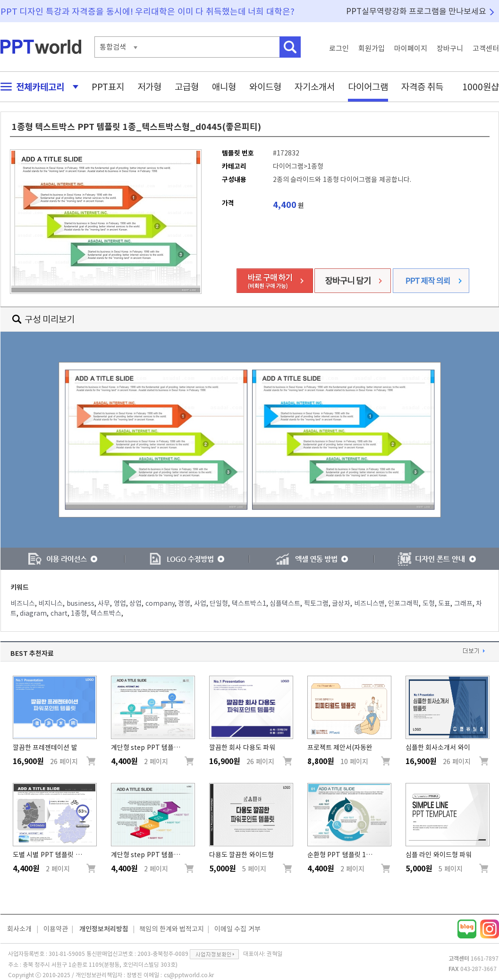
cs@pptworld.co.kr (189, 975)
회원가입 (372, 48)
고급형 (187, 87)
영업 (120, 603)
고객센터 (486, 48)
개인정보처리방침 (104, 929)
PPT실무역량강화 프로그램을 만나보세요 (416, 11)
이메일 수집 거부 (237, 929)
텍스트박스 (106, 613)
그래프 (463, 603)
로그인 (339, 48)
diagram (33, 613)
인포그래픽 (403, 603)
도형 (429, 603)
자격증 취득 (423, 87)
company (160, 603)
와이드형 (265, 87)
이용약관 (56, 929)
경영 (184, 603)
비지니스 (51, 603)
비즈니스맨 (369, 603)
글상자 (341, 603)
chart (59, 613)
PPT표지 (108, 87)
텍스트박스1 (249, 603)
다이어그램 (368, 87)
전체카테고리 (37, 87)
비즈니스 (23, 603)
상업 (135, 603)
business (80, 603)
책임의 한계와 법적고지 (172, 929)
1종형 (79, 613)
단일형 (219, 603)
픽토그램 (316, 603)
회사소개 (19, 929)
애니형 (224, 87)
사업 (200, 603)
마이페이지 (411, 48)
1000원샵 (481, 87)
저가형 (149, 87)
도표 (444, 603)
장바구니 (450, 48)
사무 (104, 603)
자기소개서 (315, 87)
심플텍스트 (285, 603)
